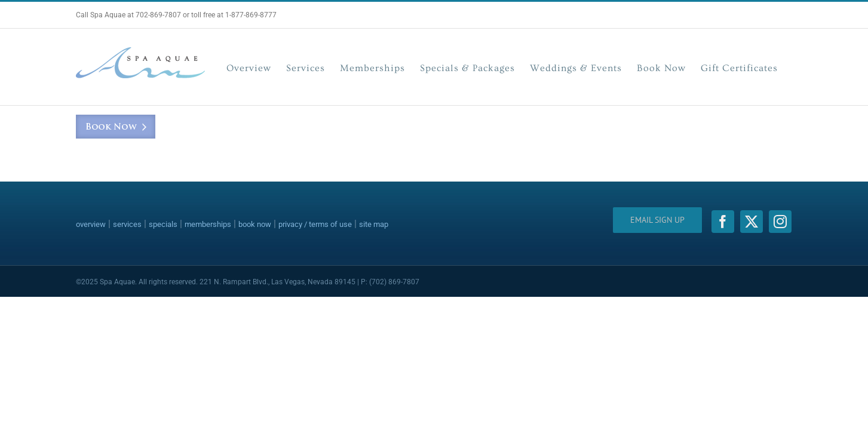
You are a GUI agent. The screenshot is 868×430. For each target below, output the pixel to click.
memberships (208, 224)
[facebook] (723, 222)
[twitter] (752, 222)
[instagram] (780, 222)
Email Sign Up (657, 220)
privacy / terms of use (315, 224)
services (127, 224)
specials (163, 224)
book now (255, 224)
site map (374, 224)
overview (91, 224)
